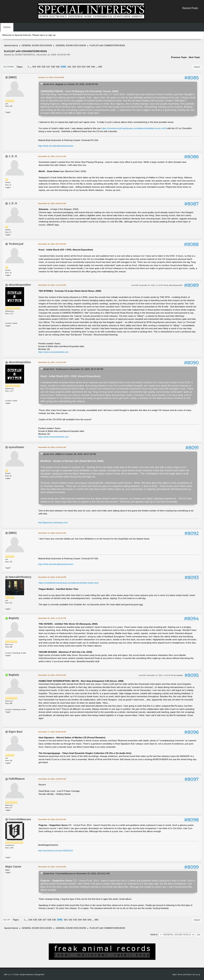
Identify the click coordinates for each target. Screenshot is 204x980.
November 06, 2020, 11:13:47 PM (52, 618)
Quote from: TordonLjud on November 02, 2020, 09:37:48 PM (73, 369)
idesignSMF (40, 974)
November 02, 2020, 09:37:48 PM (52, 244)
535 (39, 67)
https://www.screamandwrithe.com (53, 352)
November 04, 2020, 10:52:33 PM (52, 577)
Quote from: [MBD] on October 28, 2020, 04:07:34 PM (70, 454)
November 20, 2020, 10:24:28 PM (52, 867)
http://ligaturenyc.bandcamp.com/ (53, 523)
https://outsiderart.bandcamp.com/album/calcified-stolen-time (69, 583)
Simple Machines (26, 974)
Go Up (7, 920)
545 (88, 67)
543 (79, 67)
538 (53, 67)
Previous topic (179, 57)
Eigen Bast (16, 732)
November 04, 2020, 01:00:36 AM (52, 447)
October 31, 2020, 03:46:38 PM (51, 77)
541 (69, 67)
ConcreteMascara (20, 819)
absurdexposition (20, 285)
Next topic (194, 57)
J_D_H (13, 156)
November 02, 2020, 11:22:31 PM (52, 362)
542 (74, 67)
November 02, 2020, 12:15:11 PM (52, 156)
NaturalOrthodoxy (20, 577)
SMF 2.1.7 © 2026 (11, 974)
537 (48, 67)
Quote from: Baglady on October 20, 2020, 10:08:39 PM (71, 84)
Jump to (154, 934)
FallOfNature (17, 779)
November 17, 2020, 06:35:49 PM (52, 732)
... (31, 67)
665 (100, 67)
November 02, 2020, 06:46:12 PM (52, 203)
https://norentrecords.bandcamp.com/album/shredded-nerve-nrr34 (134, 128)
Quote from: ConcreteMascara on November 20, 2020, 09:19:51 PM (76, 873)
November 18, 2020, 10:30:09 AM (52, 779)
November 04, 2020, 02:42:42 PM (52, 533)
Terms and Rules (184, 974)
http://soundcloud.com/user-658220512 (56, 851)
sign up (52, 35)
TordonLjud (16, 244)
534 (34, 67)
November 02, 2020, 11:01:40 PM (52, 285)
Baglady (14, 618)
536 (44, 67)
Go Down (8, 67)
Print (197, 67)
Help (174, 974)
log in (42, 35)
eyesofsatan (16, 447)
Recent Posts (190, 8)
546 (93, 67)
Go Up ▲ (196, 974)
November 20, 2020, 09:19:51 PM (52, 819)
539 (58, 67)
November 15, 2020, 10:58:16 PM (52, 675)
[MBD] (13, 77)
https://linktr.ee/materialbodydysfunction (56, 146)
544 (84, 67)
